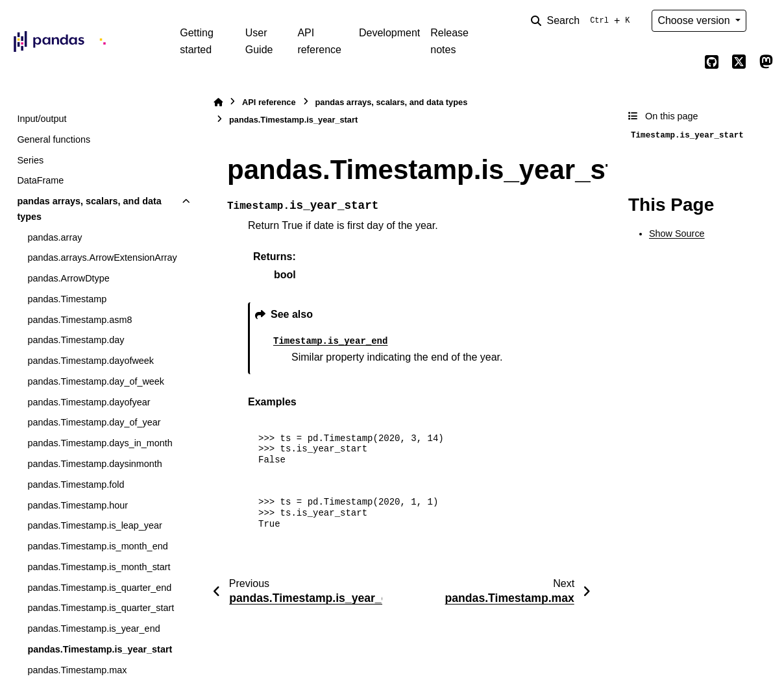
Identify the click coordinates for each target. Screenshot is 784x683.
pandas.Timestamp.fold (76, 485)
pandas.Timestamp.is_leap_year (94, 525)
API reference (319, 41)
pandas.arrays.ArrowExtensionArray (102, 258)
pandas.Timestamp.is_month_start (99, 567)
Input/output (42, 119)
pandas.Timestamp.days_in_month (100, 443)
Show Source (677, 234)
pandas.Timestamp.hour (78, 505)
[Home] (218, 102)
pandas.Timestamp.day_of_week (96, 381)
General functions (54, 139)
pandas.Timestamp (67, 299)
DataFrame (40, 180)
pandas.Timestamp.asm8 (80, 320)
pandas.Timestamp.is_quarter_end (99, 588)
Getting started (197, 41)
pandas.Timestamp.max (77, 670)
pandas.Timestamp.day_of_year (94, 422)
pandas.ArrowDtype (68, 278)
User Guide (259, 41)
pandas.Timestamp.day (76, 340)
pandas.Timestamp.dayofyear (89, 402)
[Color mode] (766, 21)
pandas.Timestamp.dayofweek (91, 361)
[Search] (583, 21)
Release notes (449, 41)
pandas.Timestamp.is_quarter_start (101, 608)
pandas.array (55, 237)
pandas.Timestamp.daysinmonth (94, 464)
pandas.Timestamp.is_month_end (97, 546)
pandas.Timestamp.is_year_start (100, 649)
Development (389, 33)
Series (30, 160)
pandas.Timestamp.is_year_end (93, 629)
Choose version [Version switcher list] (695, 20)
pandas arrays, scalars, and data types (89, 209)
